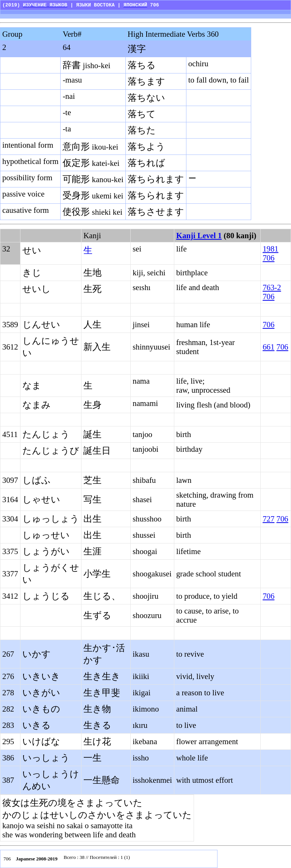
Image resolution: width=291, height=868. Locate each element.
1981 (271, 249)
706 (268, 258)
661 (268, 347)
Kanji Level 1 (199, 235)
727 (268, 519)
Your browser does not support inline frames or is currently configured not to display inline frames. (138, 859)
